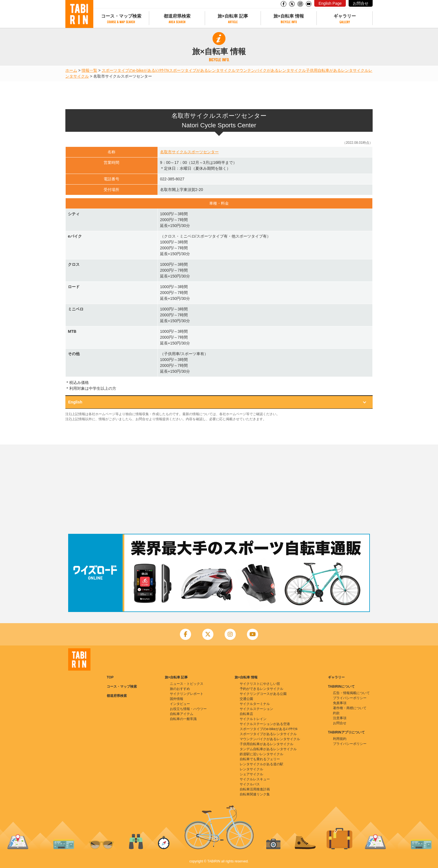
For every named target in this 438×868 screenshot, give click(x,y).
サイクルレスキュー (255, 779)
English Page (330, 3)
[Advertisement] (219, 489)
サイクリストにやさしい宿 (260, 684)
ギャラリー (345, 16)
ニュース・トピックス (187, 684)
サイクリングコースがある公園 (263, 694)
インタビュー (180, 704)
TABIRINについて (341, 687)
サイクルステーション (256, 709)
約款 (336, 713)
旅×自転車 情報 (289, 16)
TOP (110, 677)
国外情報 (177, 699)
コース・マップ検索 (121, 16)
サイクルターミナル (255, 704)
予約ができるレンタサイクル (261, 689)
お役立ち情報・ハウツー (188, 709)
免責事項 (340, 703)
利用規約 (340, 739)
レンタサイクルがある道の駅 (261, 764)
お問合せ (361, 3)
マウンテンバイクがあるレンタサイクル (271, 70)
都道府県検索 (177, 16)
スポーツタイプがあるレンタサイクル (202, 70)
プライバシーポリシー (350, 698)
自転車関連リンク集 (255, 794)
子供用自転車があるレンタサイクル (337, 70)
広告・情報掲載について (351, 693)
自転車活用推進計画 (255, 789)
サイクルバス (250, 784)
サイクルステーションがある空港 (265, 724)
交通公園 (246, 699)
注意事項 (340, 718)
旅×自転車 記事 (233, 16)
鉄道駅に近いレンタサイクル (261, 754)
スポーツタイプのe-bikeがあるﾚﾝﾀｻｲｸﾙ (135, 70)
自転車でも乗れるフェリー (260, 759)
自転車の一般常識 (183, 719)
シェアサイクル (251, 774)
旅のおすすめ (180, 689)
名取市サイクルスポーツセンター (189, 152)
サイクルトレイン (253, 719)
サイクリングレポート (187, 694)
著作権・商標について (350, 708)
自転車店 (246, 714)
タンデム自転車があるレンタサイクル (268, 749)
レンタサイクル (251, 769)
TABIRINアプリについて (346, 732)
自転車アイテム (182, 714)
